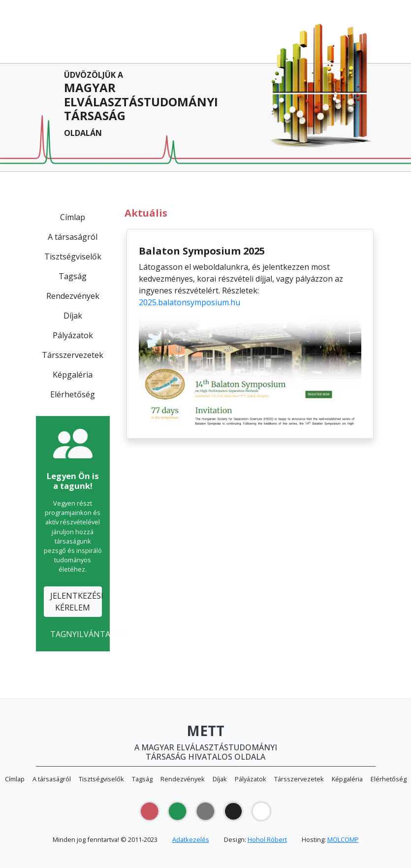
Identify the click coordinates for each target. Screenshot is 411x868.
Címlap (73, 217)
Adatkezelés (191, 839)
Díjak (73, 316)
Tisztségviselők (73, 257)
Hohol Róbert (267, 839)
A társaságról (73, 237)
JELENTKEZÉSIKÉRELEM (76, 602)
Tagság (73, 276)
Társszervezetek (73, 355)
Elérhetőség (73, 394)
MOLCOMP (343, 839)
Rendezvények (73, 296)
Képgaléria (73, 375)
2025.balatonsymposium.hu (190, 302)
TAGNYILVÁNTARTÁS (76, 634)
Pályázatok (73, 335)
